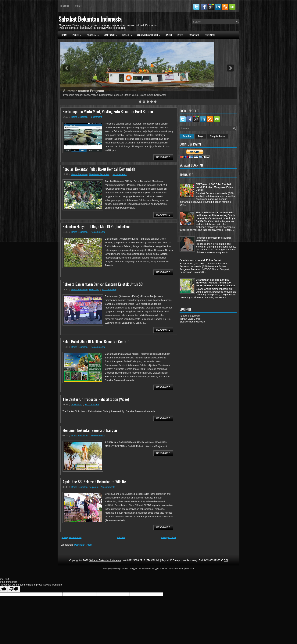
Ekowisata (194, 35)
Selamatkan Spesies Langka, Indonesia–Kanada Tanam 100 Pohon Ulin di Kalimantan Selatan (215, 283)
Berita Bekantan (79, 117)
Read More (163, 157)
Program (94, 35)
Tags (200, 136)
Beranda (65, 6)
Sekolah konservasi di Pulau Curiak (200, 260)
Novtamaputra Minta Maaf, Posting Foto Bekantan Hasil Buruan (108, 111)
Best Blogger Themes (157, 568)
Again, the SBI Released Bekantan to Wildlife (94, 482)
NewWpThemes (120, 568)
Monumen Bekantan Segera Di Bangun (90, 430)
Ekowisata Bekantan (99, 174)
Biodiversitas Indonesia (192, 322)
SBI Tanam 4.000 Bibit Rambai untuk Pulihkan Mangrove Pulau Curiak (214, 187)
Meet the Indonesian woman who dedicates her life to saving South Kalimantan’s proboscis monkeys (215, 215)
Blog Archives (217, 136)
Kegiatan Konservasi (150, 35)
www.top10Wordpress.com (181, 568)
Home (64, 35)
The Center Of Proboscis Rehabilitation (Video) (96, 399)
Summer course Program (84, 91)
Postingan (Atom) (84, 545)
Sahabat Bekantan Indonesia (90, 19)
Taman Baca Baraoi (190, 319)
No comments (120, 174)
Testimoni (210, 35)
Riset (180, 35)
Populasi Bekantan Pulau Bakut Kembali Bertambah (99, 169)
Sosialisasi (77, 405)
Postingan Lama (168, 537)
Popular (187, 136)
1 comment (96, 117)
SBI (226, 560)
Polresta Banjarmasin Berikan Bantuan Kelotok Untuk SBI (103, 284)
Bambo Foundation (190, 316)
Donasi (128, 35)
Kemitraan (112, 35)
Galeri (169, 35)
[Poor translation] (14, 589)
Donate (78, 6)
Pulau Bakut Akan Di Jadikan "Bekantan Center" (96, 342)
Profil (78, 35)
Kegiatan (93, 487)
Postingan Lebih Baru (72, 537)
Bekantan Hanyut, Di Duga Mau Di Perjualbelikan (97, 227)
